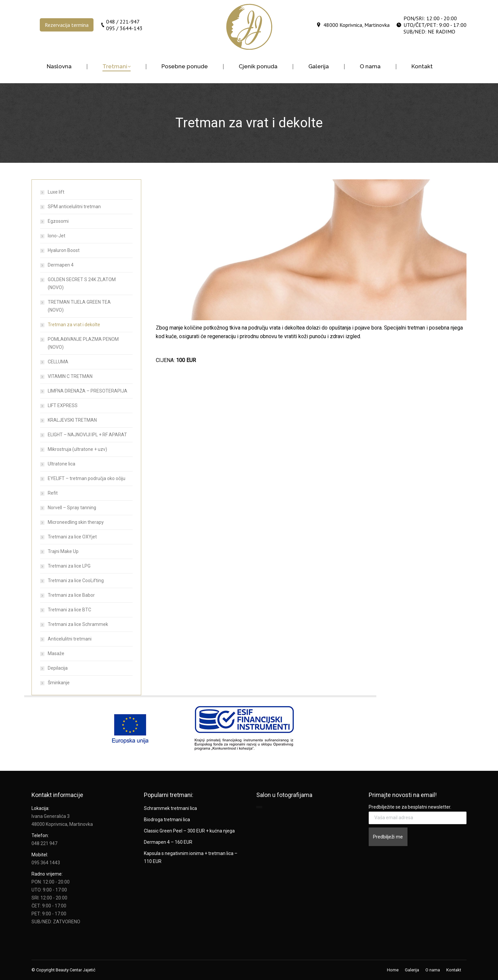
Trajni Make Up (63, 551)
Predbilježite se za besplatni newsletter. (410, 807)
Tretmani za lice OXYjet (72, 537)
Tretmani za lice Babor (71, 595)
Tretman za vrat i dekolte (74, 325)
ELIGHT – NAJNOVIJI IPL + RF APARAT (87, 435)
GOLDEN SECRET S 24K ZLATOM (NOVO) (82, 283)
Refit (53, 493)
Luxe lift (56, 192)
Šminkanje (59, 683)
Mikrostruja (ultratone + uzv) (77, 449)
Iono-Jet (57, 236)
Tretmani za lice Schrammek (78, 624)
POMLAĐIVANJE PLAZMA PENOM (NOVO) (83, 343)
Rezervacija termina (67, 25)
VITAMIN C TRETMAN (70, 376)
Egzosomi (58, 221)
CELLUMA (58, 362)
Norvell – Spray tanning (72, 508)
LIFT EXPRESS (63, 405)
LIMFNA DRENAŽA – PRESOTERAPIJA (88, 391)
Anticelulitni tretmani (70, 639)
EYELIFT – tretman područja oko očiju (87, 478)
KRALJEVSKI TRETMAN (72, 420)
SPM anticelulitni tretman (74, 207)
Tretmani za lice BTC (69, 610)
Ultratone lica (62, 464)
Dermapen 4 (61, 265)
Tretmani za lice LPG (69, 566)
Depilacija (58, 668)
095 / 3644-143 (124, 28)
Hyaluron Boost (64, 250)
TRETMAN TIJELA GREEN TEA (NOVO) (79, 306)
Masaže (56, 653)
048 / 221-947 (123, 22)
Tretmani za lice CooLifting (76, 581)
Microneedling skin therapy (76, 522)
